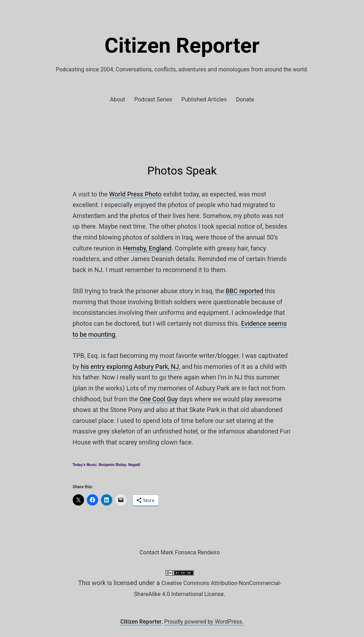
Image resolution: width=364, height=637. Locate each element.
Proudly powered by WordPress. (204, 622)
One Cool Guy (159, 399)
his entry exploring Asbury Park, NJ (130, 367)
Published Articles (204, 99)
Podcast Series (153, 99)
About (118, 99)
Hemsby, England (147, 248)
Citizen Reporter (182, 45)
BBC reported (245, 291)
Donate (245, 99)
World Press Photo (135, 194)
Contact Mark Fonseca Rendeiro (180, 552)
